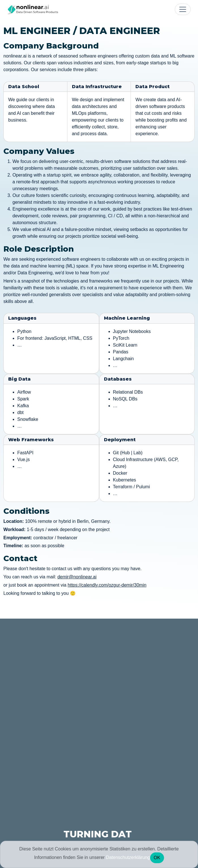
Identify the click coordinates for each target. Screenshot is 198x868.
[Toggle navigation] (183, 9)
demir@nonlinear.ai (77, 577)
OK (157, 858)
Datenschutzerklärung (128, 857)
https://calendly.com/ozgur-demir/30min (107, 585)
